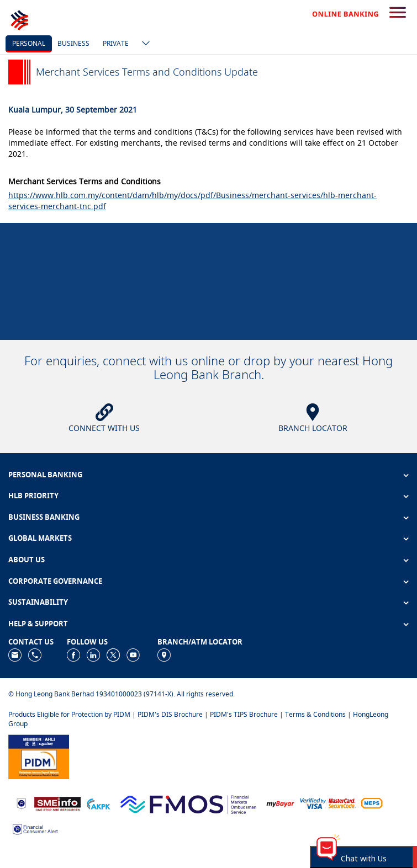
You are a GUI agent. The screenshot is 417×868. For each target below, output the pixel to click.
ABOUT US (27, 560)
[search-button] (398, 13)
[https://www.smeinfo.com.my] (57, 803)
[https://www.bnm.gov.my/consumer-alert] (35, 829)
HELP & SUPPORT (38, 624)
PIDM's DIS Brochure (170, 714)
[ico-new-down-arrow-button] (143, 44)
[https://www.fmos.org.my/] (188, 803)
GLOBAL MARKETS (40, 538)
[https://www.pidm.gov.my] (39, 756)
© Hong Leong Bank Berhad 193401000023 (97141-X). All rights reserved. (122, 694)
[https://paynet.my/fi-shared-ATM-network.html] (372, 803)
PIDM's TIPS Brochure (244, 714)
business (73, 43)
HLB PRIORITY (33, 496)
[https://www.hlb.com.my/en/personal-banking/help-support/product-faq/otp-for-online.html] (328, 803)
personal (29, 43)
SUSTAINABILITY (38, 602)
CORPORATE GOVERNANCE (55, 581)
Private (116, 43)
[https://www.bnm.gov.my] (21, 803)
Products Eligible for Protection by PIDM (69, 714)
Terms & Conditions (315, 714)
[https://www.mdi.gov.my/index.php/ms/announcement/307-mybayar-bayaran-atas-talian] (280, 803)
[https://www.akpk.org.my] (98, 803)
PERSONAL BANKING (45, 475)
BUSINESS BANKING (44, 517)
